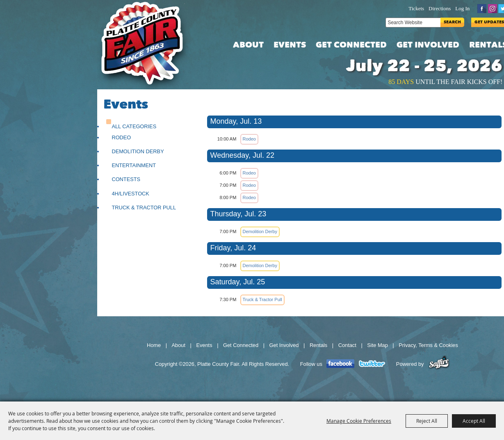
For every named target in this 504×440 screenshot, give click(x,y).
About (248, 45)
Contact (347, 345)
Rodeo (121, 137)
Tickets (416, 8)
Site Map (377, 345)
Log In (462, 8)
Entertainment (134, 165)
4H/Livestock (130, 194)
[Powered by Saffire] (439, 364)
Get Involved (428, 45)
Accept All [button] (474, 421)
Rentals (318, 345)
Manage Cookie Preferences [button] (359, 421)
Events (290, 45)
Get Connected (351, 45)
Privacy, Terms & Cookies (428, 345)
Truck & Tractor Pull (144, 208)
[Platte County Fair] (146, 45)
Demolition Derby (138, 151)
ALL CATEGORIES (134, 126)
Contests (126, 179)
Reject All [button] (427, 421)
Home (154, 345)
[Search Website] (413, 23)
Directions (440, 8)
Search (452, 22)
